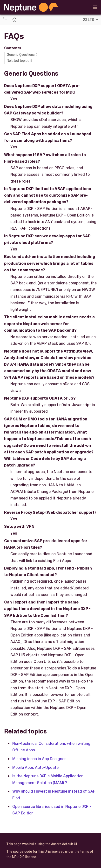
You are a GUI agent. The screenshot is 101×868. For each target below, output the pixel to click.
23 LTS (88, 20)
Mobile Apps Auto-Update (35, 767)
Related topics (18, 61)
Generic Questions (21, 55)
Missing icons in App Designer (39, 759)
